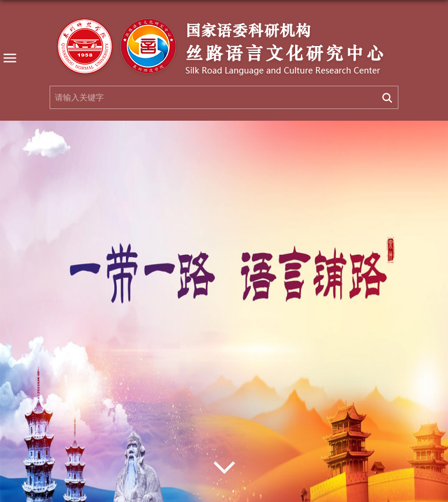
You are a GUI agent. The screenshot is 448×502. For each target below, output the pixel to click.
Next (224, 468)
